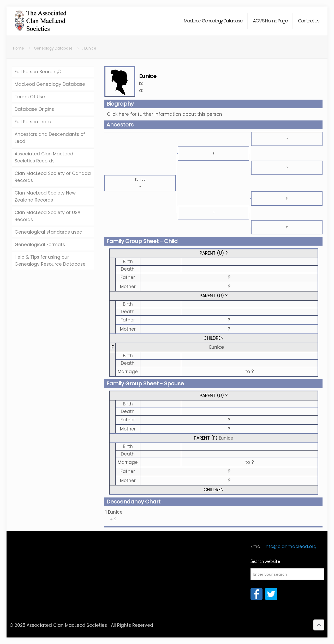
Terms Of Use (30, 97)
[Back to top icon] (319, 625)
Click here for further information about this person (165, 114)
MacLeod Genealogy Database (50, 84)
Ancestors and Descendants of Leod (50, 138)
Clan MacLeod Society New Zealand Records (45, 196)
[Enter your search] (288, 574)
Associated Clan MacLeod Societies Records (44, 157)
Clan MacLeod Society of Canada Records (53, 177)
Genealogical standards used (49, 232)
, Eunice (89, 48)
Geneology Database (53, 48)
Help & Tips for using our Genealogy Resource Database (50, 261)
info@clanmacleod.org (291, 546)
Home (19, 48)
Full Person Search (38, 72)
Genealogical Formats (40, 245)
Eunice (217, 347)
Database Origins (34, 109)
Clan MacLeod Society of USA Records (47, 216)
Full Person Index (33, 122)
